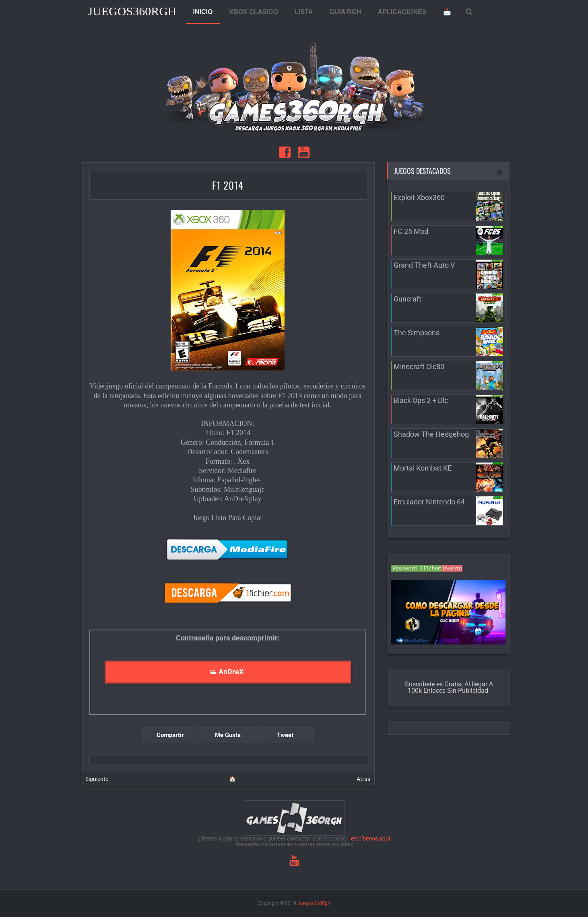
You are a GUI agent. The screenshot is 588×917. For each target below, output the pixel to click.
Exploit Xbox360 (419, 197)
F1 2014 (228, 185)
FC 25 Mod (411, 231)
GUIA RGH (345, 12)
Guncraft (407, 299)
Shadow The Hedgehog (431, 434)
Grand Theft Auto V (424, 265)
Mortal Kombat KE (423, 468)
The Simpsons (417, 333)
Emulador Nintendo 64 (429, 502)
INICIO (203, 12)
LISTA (304, 12)
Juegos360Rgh (132, 11)
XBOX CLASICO (254, 12)
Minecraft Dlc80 (419, 367)
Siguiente (97, 779)
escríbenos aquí (370, 839)
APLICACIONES (402, 12)
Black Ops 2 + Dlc (421, 400)
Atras (363, 779)
